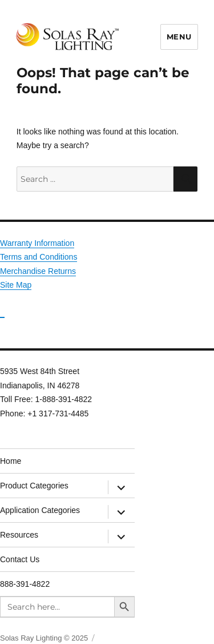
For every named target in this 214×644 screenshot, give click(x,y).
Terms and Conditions (39, 257)
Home (11, 461)
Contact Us (20, 559)
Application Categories (40, 510)
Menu (179, 37)
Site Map (16, 285)
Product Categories (34, 486)
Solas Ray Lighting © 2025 (44, 638)
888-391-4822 (25, 584)
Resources (19, 535)
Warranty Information (37, 243)
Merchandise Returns (38, 271)
